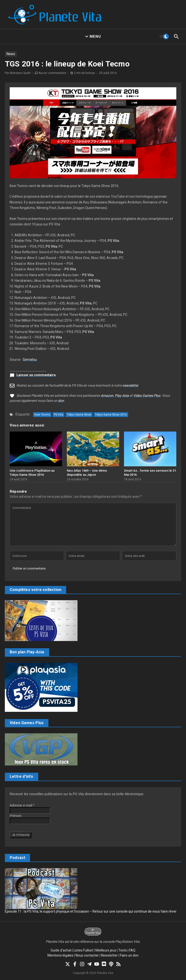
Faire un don (129, 955)
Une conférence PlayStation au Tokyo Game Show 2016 (32, 473)
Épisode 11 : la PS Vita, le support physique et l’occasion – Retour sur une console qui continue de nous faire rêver (91, 911)
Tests (123, 950)
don (61, 401)
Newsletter (109, 955)
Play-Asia (122, 396)
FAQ (132, 950)
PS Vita (58, 415)
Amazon (107, 396)
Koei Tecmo (42, 415)
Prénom (16, 816)
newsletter (130, 385)
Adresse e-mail (22, 805)
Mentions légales (60, 955)
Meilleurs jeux (106, 950)
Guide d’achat (61, 950)
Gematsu (30, 360)
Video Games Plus (147, 396)
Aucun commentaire (52, 73)
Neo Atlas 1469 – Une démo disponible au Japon (87, 473)
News (11, 54)
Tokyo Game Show (79, 415)
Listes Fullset (83, 950)
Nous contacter (87, 955)
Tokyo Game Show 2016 (111, 415)
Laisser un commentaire (36, 375)
